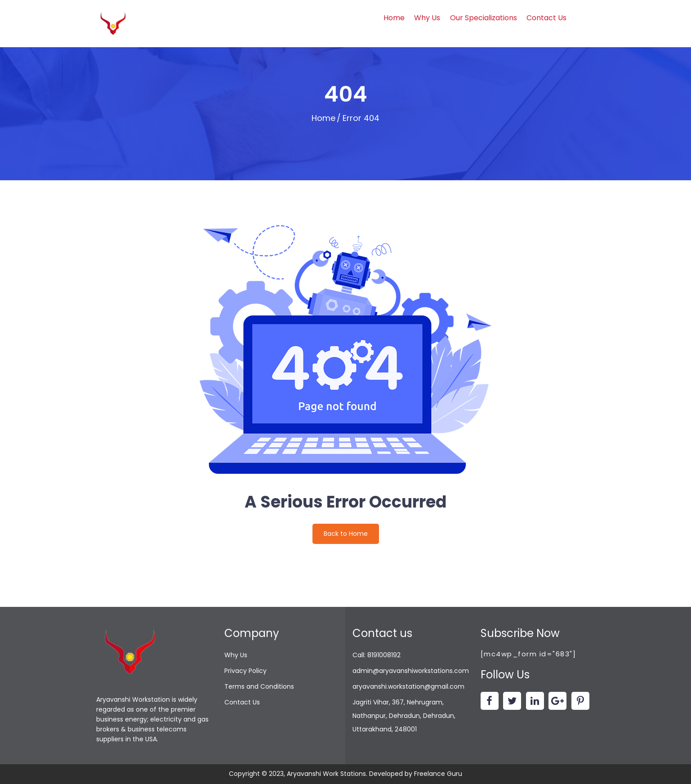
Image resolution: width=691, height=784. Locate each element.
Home (394, 18)
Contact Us (546, 18)
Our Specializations (484, 18)
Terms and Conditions (259, 686)
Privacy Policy (245, 671)
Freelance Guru (438, 774)
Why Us (427, 18)
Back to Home (346, 534)
